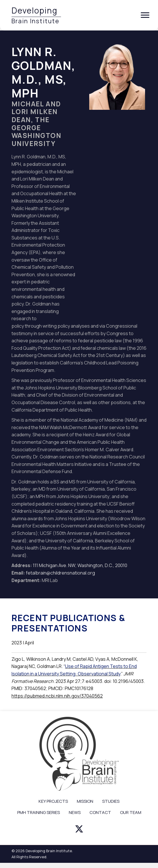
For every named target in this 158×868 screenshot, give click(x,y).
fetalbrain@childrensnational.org (60, 573)
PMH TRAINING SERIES (39, 812)
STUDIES (111, 801)
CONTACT (100, 812)
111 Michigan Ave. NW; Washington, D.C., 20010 (80, 565)
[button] (79, 829)
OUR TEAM (131, 812)
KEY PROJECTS (53, 801)
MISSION (85, 801)
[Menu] (145, 15)
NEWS (75, 812)
